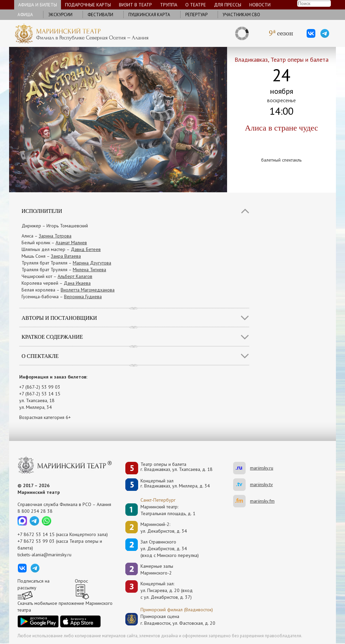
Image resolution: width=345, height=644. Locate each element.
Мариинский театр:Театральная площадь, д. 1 (168, 510)
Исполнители (42, 211)
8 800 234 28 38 (35, 511)
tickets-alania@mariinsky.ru (44, 555)
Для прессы (228, 5)
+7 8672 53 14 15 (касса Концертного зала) (63, 534)
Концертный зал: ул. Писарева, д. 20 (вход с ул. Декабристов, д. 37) (167, 590)
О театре (196, 5)
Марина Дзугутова (92, 263)
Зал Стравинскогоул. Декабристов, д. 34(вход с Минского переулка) (170, 549)
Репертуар (196, 15)
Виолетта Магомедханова (88, 290)
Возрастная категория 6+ (45, 417)
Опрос (81, 581)
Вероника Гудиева (83, 297)
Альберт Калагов (75, 276)
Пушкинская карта (149, 15)
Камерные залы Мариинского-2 (157, 569)
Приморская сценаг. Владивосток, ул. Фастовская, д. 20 (171, 620)
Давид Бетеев (86, 249)
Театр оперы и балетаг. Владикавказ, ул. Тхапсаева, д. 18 (177, 467)
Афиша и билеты (38, 5)
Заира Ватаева (66, 256)
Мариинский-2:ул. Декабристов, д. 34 (164, 528)
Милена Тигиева (89, 270)
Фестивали (100, 15)
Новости (260, 5)
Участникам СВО (241, 15)
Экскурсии (60, 15)
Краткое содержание (52, 337)
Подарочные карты (88, 5)
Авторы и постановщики (59, 318)
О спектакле (40, 356)
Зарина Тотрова (55, 236)
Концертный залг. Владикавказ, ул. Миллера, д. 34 (175, 484)
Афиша (25, 15)
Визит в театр (135, 5)
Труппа (169, 5)
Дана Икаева (77, 283)
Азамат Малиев (71, 243)
